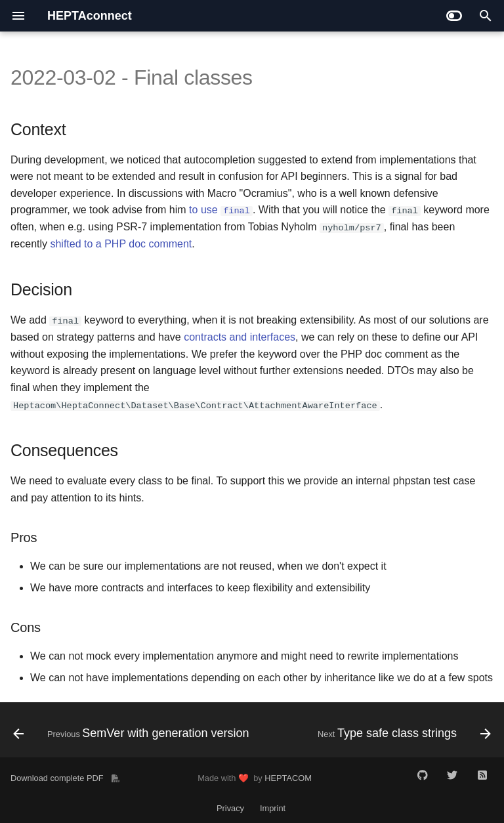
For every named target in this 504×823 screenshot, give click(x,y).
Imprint (273, 808)
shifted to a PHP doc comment (121, 244)
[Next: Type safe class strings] (403, 734)
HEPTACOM (288, 777)
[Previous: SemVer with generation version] (133, 734)
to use (221, 210)
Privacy (230, 808)
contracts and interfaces (240, 337)
